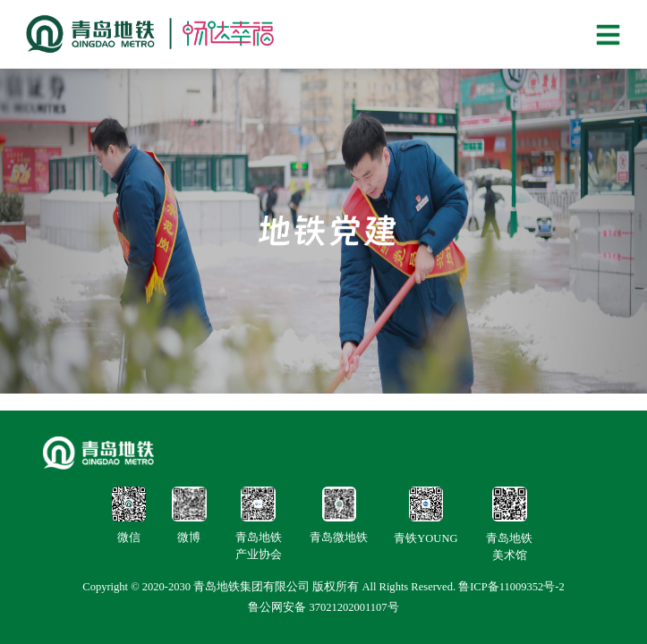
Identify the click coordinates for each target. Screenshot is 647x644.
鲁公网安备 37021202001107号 (323, 607)
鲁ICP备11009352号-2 (511, 587)
